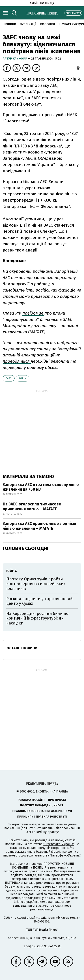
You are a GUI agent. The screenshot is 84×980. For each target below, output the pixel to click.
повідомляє (30, 115)
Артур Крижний (15, 59)
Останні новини (22, 648)
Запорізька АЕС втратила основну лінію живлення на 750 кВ (41, 487)
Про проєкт (57, 800)
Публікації (28, 24)
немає (18, 278)
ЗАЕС (9, 378)
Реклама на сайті (31, 800)
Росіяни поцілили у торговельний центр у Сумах (39, 601)
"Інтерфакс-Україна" (59, 844)
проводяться (17, 361)
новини (10, 24)
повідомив (33, 313)
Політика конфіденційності (42, 805)
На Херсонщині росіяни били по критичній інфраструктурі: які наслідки (37, 618)
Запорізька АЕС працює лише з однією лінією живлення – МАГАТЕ (39, 526)
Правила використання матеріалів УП (42, 811)
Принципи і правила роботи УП (42, 817)
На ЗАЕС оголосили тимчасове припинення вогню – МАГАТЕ (32, 507)
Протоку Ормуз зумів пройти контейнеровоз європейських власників (36, 584)
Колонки (47, 24)
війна (23, 378)
